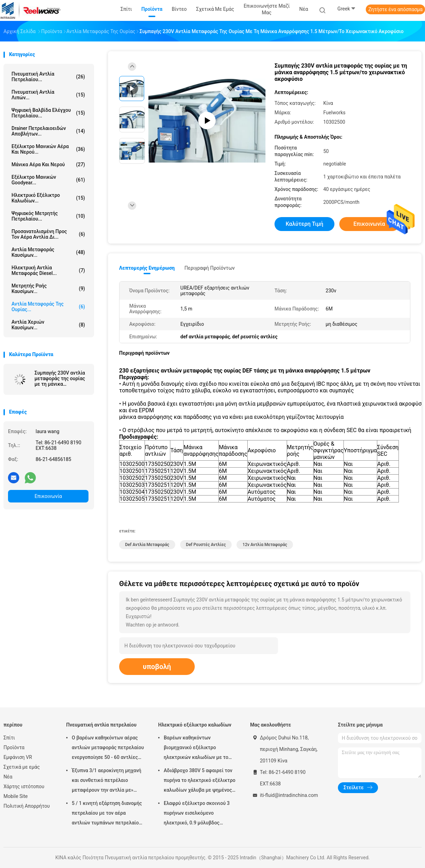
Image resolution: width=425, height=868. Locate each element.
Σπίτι (9, 738)
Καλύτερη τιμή (304, 224)
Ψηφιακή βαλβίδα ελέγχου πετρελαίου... (48, 113)
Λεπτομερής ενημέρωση (147, 268)
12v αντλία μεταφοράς (265, 545)
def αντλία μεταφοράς (147, 545)
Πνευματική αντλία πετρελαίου (101, 725)
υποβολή (157, 667)
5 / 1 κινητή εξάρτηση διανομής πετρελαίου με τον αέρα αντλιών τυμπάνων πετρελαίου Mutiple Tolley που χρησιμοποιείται (107, 814)
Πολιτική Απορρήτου (27, 806)
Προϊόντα (14, 747)
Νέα (8, 777)
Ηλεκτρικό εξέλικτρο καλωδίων (195, 725)
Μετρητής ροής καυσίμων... (48, 289)
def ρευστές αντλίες (206, 545)
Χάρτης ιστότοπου (24, 786)
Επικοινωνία (48, 496)
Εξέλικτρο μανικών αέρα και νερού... (48, 149)
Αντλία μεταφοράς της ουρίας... (48, 307)
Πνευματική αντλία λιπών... (48, 95)
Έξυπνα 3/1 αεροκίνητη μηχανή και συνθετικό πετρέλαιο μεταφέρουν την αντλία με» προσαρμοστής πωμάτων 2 (107, 781)
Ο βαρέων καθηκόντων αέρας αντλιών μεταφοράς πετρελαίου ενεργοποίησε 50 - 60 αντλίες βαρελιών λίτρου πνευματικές (108, 748)
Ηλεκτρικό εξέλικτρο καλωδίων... (48, 198)
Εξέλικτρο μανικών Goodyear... (48, 180)
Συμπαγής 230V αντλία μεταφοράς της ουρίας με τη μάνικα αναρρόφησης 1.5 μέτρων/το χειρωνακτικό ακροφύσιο (60, 378)
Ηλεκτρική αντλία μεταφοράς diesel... (48, 270)
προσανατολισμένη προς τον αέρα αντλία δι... (48, 234)
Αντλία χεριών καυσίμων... (48, 325)
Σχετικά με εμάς (22, 767)
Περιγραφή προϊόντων (210, 268)
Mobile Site (16, 796)
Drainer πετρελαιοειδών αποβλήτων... (48, 131)
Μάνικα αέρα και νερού (48, 164)
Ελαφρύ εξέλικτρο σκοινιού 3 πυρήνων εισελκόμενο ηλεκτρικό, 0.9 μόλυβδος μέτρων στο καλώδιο (197, 814)
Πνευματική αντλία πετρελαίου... (48, 77)
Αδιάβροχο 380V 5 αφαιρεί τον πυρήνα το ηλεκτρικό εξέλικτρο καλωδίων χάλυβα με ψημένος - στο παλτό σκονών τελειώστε (200, 781)
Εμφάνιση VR (18, 757)
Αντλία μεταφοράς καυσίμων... (48, 252)
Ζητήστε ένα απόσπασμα (395, 9)
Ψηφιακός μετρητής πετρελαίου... (48, 216)
